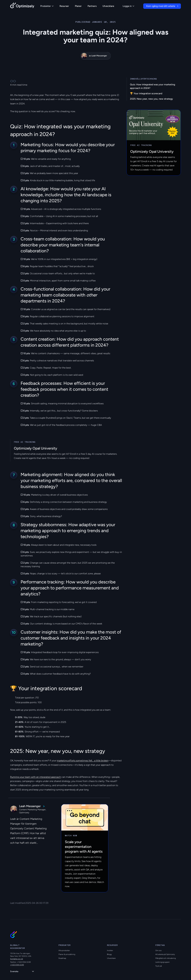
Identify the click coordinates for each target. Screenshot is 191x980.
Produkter (47, 6)
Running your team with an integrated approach (36, 777)
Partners (92, 6)
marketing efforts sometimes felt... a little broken (83, 761)
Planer (78, 6)
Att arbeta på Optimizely (165, 954)
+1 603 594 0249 (17, 965)
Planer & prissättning (67, 954)
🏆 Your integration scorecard (146, 93)
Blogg (109, 954)
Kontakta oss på (16, 959)
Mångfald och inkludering (166, 958)
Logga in (128, 6)
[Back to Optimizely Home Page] (22, 6)
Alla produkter (64, 950)
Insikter (110, 950)
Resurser (64, 6)
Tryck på (159, 966)
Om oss (158, 950)
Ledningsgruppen (162, 962)
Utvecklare (108, 6)
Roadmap (62, 958)
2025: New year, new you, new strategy (151, 99)
